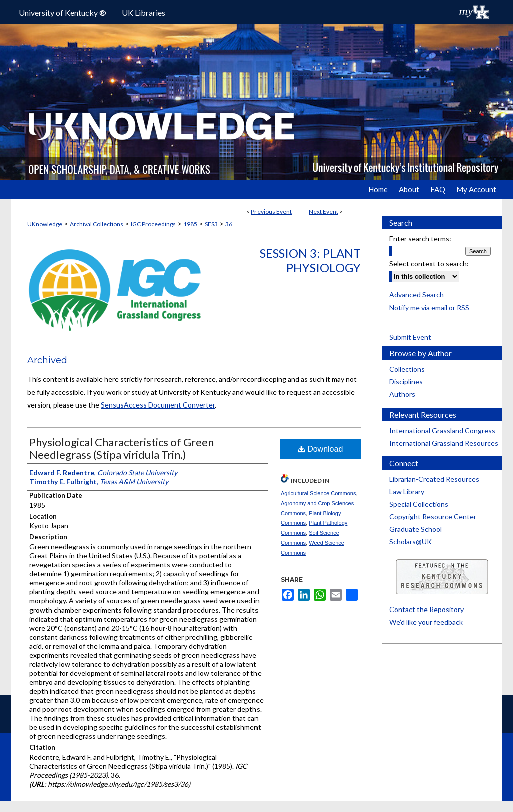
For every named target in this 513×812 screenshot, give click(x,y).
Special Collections (419, 504)
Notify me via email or (429, 308)
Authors (402, 394)
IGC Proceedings (153, 224)
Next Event (323, 211)
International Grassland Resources (444, 443)
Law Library (407, 491)
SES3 (211, 224)
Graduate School (416, 529)
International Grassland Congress (442, 430)
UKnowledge (45, 224)
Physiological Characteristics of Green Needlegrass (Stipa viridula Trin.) (121, 448)
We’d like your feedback (426, 622)
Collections (407, 369)
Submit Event (410, 337)
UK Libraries (144, 12)
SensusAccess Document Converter (158, 405)
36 (229, 224)
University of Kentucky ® (62, 12)
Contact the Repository (427, 609)
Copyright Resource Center (433, 517)
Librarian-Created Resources (434, 479)
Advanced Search (417, 294)
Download (320, 449)
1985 (190, 224)
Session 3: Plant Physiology (310, 260)
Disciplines (406, 382)
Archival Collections (96, 224)
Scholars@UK (411, 542)
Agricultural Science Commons (318, 493)
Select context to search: (429, 263)
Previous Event (271, 211)
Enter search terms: (420, 238)
